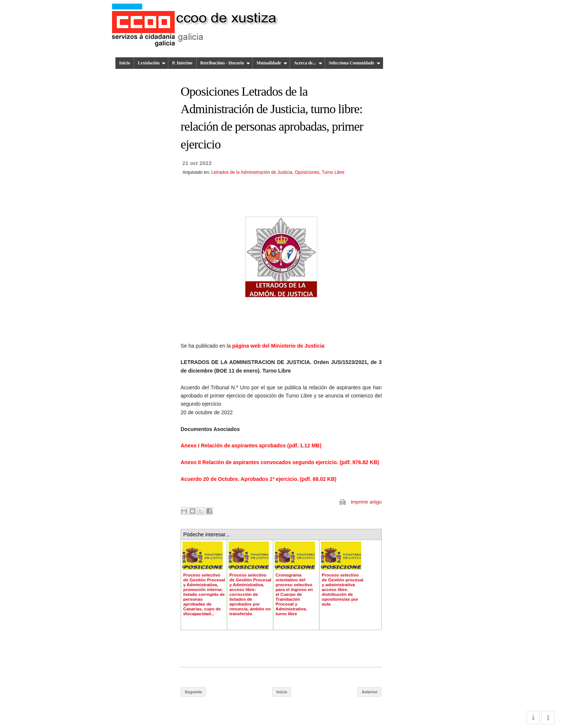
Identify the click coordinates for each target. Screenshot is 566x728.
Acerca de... (308, 63)
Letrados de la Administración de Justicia (252, 172)
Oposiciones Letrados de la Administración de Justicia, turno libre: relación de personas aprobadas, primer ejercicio (272, 118)
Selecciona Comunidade (355, 63)
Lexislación (152, 63)
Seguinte (193, 692)
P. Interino (182, 63)
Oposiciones (307, 172)
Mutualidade (272, 63)
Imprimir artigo (366, 502)
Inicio (125, 63)
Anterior (370, 692)
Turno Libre (333, 172)
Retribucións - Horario (225, 63)
